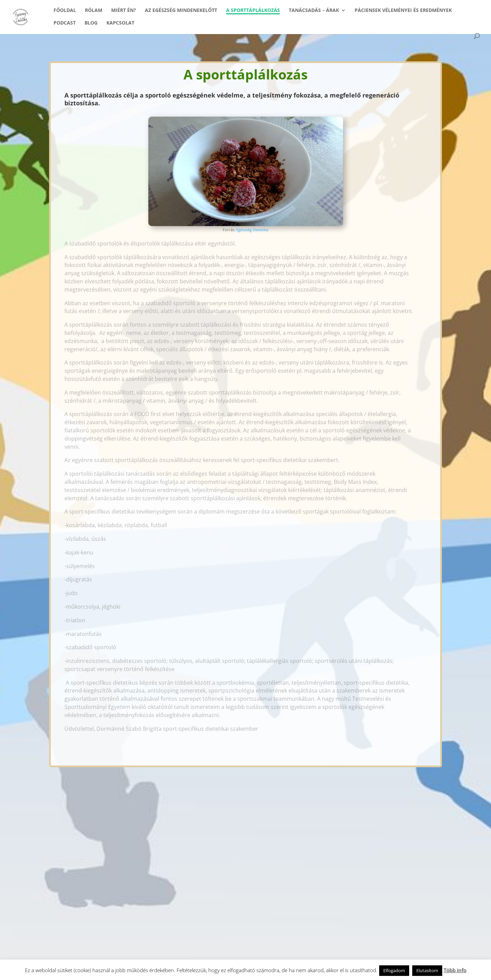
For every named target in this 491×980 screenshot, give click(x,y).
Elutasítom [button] (427, 970)
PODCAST (65, 23)
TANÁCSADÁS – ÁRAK (314, 11)
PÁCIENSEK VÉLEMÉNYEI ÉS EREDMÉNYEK (403, 11)
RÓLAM (94, 11)
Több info (455, 970)
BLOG (91, 23)
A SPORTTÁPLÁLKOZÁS (253, 11)
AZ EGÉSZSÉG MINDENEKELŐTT (181, 11)
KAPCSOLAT (120, 23)
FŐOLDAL (65, 11)
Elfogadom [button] (394, 970)
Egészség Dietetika (252, 230)
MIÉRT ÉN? (124, 11)
